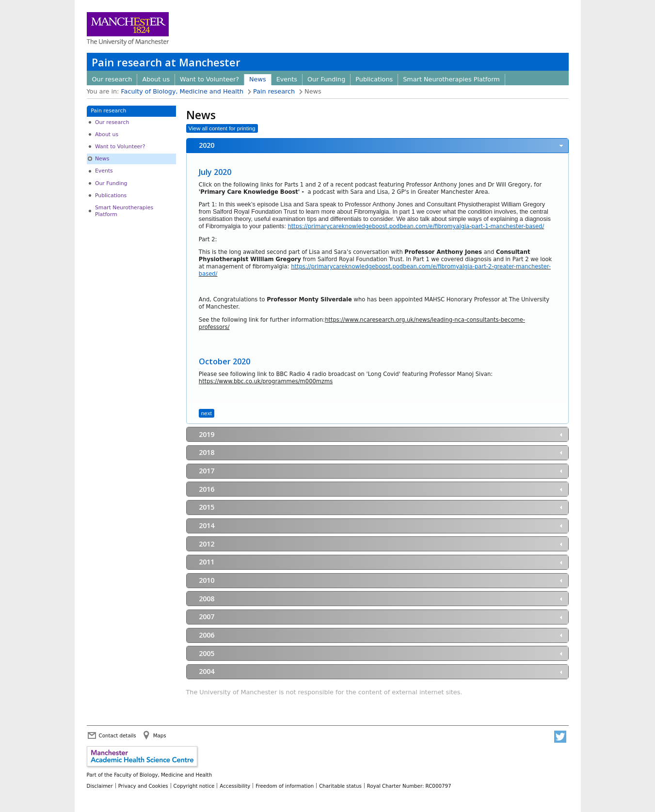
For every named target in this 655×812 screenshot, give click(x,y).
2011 (207, 562)
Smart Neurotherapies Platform (451, 79)
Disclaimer (100, 786)
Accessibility (235, 786)
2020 (207, 145)
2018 (207, 452)
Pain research (274, 91)
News (258, 79)
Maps (160, 735)
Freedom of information (285, 786)
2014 (207, 525)
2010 (207, 580)
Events (287, 79)
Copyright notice (194, 786)
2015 (207, 507)
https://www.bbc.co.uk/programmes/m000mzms (266, 381)
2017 (207, 471)
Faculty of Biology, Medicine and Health (182, 91)
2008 (207, 599)
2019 (207, 434)
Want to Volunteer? (209, 79)
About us (156, 79)
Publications (374, 79)
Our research (112, 79)
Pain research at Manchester (166, 62)
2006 (207, 635)
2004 (207, 671)
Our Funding (326, 79)
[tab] (377, 146)
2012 (207, 544)
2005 (207, 653)
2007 (207, 617)
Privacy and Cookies (143, 786)
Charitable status (340, 786)
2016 (207, 489)
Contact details (118, 735)
